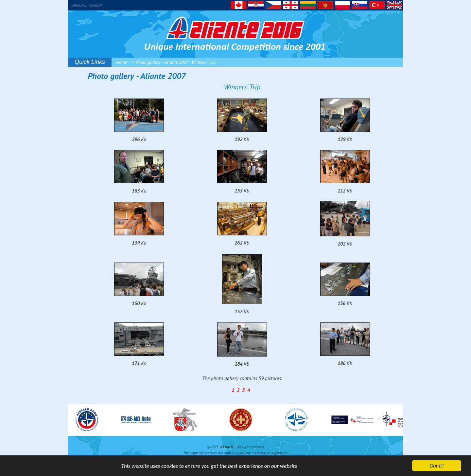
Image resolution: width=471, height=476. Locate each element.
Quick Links (90, 62)
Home (122, 62)
